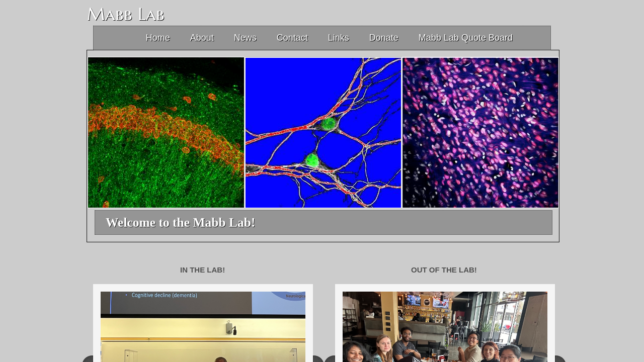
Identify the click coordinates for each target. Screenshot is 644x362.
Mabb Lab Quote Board (466, 38)
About (202, 38)
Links (339, 38)
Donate (384, 38)
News (245, 38)
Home (158, 38)
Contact (292, 38)
